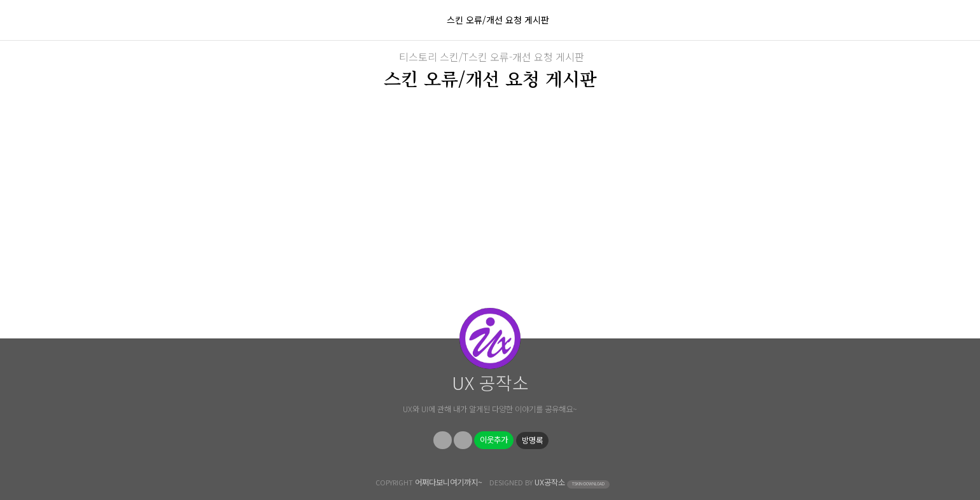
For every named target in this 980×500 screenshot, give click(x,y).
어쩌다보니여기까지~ (449, 482)
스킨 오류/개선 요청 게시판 (498, 20)
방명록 (532, 440)
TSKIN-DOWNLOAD (588, 484)
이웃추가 (494, 440)
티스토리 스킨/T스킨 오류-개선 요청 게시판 (492, 57)
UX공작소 (550, 482)
